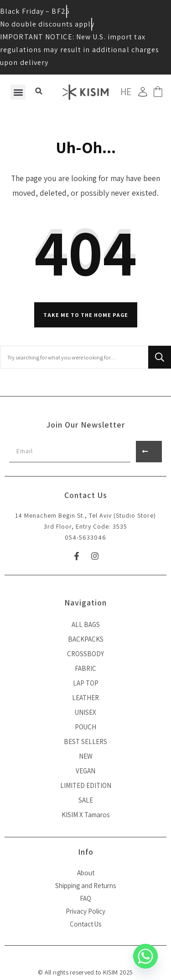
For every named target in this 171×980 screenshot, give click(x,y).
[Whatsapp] (145, 956)
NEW (86, 756)
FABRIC (85, 668)
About (86, 873)
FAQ (85, 898)
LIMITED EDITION (86, 785)
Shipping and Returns (85, 886)
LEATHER (85, 698)
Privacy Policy (85, 911)
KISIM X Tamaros (85, 815)
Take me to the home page (86, 315)
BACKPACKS (86, 639)
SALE (86, 800)
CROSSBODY (85, 654)
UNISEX (85, 712)
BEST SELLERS (85, 742)
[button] (18, 92)
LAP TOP (86, 683)
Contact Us (85, 924)
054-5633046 (85, 537)
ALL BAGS (86, 624)
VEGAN (85, 771)
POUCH (85, 727)
